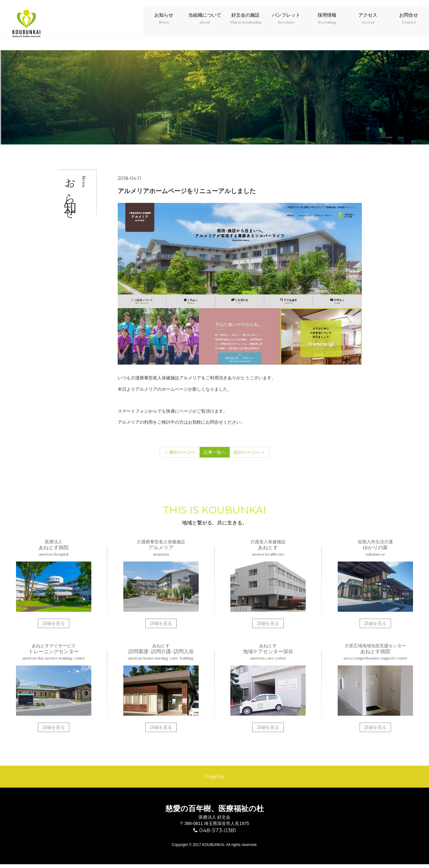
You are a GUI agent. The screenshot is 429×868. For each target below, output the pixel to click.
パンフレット (286, 24)
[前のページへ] (180, 452)
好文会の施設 (246, 24)
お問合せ (409, 24)
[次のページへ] (249, 452)
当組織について (205, 24)
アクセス (368, 24)
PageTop (215, 778)
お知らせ (164, 24)
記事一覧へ (215, 452)
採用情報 (327, 24)
